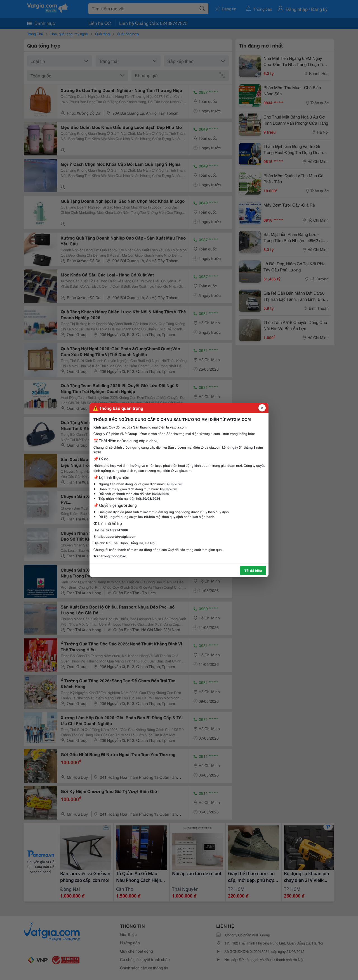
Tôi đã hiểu (253, 570)
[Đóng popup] (262, 408)
